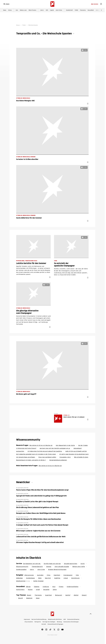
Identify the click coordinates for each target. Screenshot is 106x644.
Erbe (77, 575)
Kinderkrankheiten (73, 587)
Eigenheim (57, 575)
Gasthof (68, 595)
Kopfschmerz (20, 589)
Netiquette (38, 622)
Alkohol (76, 595)
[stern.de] (52, 4)
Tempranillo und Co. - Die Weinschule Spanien (44, 33)
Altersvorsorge (29, 575)
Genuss (18, 25)
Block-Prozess (32, 10)
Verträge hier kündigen (49, 622)
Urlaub (66, 578)
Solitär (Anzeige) (38, 581)
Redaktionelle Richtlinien (55, 619)
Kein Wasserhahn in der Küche (65, 445)
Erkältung (46, 587)
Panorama (83, 10)
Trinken (24, 25)
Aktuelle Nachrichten (71, 564)
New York (48, 578)
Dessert (84, 595)
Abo (95, 4)
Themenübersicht (37, 567)
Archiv (83, 564)
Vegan (38, 598)
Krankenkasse (30, 578)
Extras (10, 10)
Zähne (55, 589)
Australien (40, 575)
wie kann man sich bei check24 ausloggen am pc (55, 448)
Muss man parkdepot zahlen (47, 457)
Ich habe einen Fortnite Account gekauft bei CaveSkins (45, 451)
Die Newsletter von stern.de (32, 564)
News (5, 10)
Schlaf (38, 589)
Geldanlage (19, 578)
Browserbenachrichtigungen (55, 624)
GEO (47, 10)
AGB (65, 619)
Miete (40, 578)
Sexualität (46, 589)
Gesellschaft (69, 10)
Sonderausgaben (21, 569)
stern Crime (59, 10)
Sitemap (49, 567)
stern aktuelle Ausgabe (62, 567)
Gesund (20, 598)
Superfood (48, 595)
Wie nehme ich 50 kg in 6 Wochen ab (41, 445)
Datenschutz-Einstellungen (71, 622)
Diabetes (37, 587)
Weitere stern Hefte (79, 567)
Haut (54, 587)
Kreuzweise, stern (65, 457)
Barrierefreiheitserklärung (39, 619)
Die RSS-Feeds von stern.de (52, 564)
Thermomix (38, 595)
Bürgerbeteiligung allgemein (58, 460)
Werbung (59, 622)
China (49, 575)
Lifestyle (98, 10)
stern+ (42, 10)
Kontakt (44, 624)
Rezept (29, 595)
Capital (52, 10)
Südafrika (57, 578)
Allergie (28, 587)
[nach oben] (91, 614)
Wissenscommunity (22, 567)
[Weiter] (101, 10)
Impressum (27, 619)
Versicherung (75, 578)
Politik (76, 10)
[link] (101, 4)
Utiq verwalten (29, 622)
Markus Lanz (23, 10)
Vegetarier (29, 598)
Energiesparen (68, 575)
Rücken (30, 589)
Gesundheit (91, 10)
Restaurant (59, 595)
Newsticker (23, 482)
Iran (17, 10)
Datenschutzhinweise (73, 619)
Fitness (61, 587)
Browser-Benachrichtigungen (57, 569)
